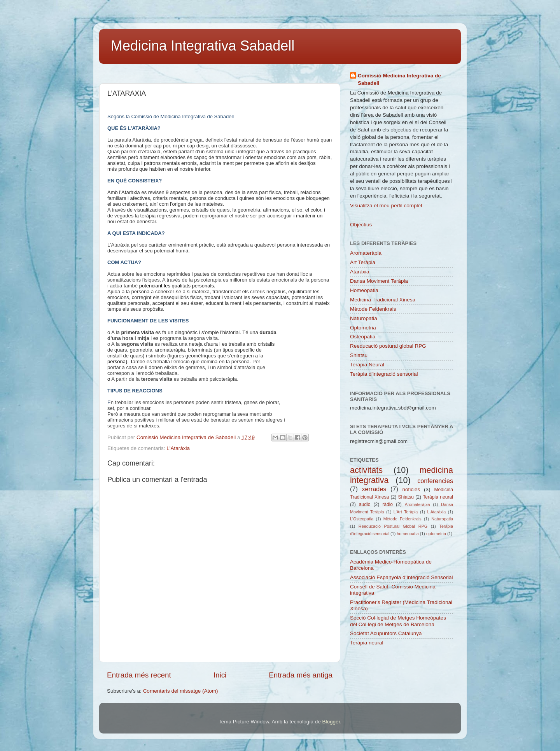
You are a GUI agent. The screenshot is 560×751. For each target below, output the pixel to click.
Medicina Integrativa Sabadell (203, 46)
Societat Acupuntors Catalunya (386, 633)
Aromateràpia (366, 253)
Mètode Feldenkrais (373, 309)
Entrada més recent (139, 675)
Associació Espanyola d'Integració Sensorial (401, 577)
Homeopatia (364, 290)
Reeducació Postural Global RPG (393, 526)
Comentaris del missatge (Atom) (181, 691)
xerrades (374, 489)
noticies (411, 489)
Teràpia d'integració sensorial (384, 374)
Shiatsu (359, 355)
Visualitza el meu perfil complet (386, 206)
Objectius (361, 225)
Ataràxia (360, 272)
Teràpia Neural (367, 365)
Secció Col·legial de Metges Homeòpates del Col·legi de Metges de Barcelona (398, 621)
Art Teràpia (363, 262)
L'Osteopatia (362, 519)
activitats (366, 470)
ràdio (388, 504)
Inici (220, 675)
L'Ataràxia (178, 448)
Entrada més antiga (301, 675)
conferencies (435, 481)
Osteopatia (363, 337)
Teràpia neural (438, 497)
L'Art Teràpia (406, 512)
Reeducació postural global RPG (388, 346)
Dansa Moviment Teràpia (379, 281)
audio (365, 504)
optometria (436, 534)
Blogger (331, 722)
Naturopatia (364, 318)
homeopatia (408, 534)
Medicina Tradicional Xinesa (383, 300)
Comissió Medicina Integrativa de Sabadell (399, 79)
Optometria (363, 328)
